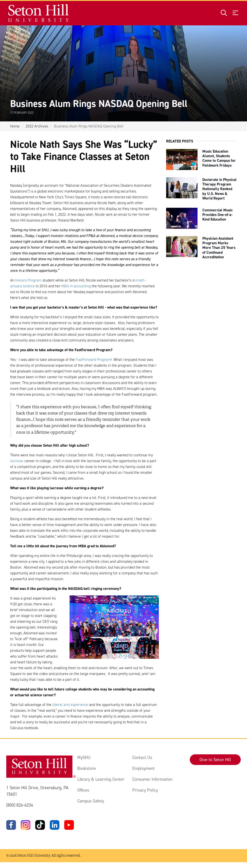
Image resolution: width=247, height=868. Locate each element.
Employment (144, 768)
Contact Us (142, 757)
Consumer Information (152, 779)
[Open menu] (235, 13)
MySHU (84, 757)
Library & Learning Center (101, 779)
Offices (83, 790)
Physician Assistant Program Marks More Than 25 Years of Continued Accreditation (219, 248)
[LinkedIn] (55, 825)
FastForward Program (93, 360)
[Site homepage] (39, 13)
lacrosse (17, 461)
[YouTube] (69, 825)
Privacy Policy (145, 790)
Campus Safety (91, 801)
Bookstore (87, 768)
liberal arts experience (70, 705)
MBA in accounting (76, 286)
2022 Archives (37, 126)
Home (15, 126)
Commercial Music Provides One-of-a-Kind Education (218, 215)
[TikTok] (40, 825)
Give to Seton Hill (215, 760)
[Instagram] (26, 825)
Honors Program (28, 280)
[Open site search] (224, 13)
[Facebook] (11, 825)
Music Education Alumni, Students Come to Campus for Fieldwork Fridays (219, 158)
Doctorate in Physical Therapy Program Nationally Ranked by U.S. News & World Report (219, 189)
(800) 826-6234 (20, 805)
